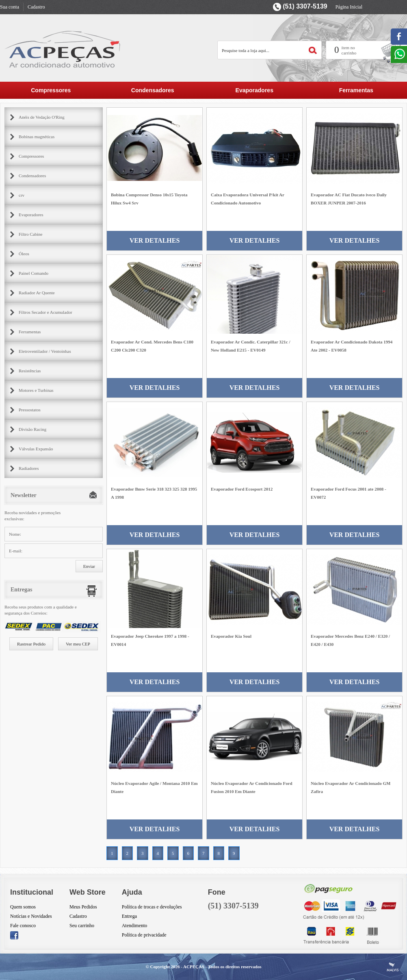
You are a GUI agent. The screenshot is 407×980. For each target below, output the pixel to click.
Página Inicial (349, 7)
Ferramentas (356, 90)
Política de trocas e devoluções (152, 907)
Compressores (51, 90)
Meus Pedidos (83, 907)
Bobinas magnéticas (37, 137)
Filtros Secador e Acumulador (45, 312)
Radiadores (29, 468)
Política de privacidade (144, 935)
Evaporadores (254, 90)
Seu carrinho (82, 926)
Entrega (129, 916)
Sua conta (10, 7)
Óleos (24, 254)
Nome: (15, 534)
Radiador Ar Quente (37, 293)
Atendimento (135, 926)
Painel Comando (34, 273)
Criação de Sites (393, 967)
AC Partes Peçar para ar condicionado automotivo (63, 49)
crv (22, 195)
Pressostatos (30, 410)
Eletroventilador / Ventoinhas (45, 351)
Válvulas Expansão (36, 449)
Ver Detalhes (155, 240)
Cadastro (36, 7)
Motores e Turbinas (36, 390)
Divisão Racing (32, 429)
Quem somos (23, 907)
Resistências (30, 371)
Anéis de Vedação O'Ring (42, 117)
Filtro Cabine (30, 234)
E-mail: (16, 551)
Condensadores (153, 90)
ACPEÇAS (194, 967)
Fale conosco (23, 926)
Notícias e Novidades (31, 916)
